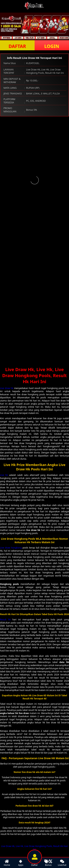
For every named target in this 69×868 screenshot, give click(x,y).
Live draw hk (7, 388)
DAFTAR (17, 46)
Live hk (4, 475)
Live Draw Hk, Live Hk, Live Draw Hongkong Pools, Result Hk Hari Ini (34, 848)
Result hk (5, 620)
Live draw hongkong (11, 548)
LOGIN (52, 46)
